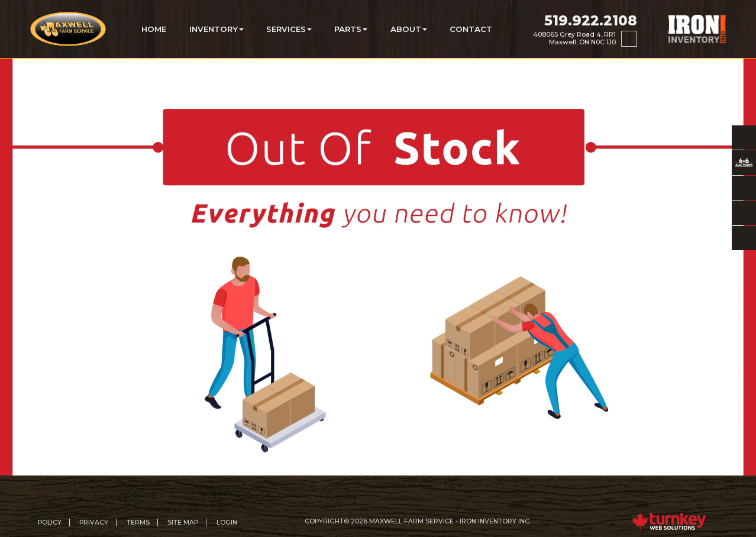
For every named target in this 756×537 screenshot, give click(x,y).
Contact (471, 29)
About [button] (409, 29)
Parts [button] (351, 29)
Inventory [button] (217, 29)
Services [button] (289, 29)
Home (154, 29)
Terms (138, 523)
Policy (50, 523)
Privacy (94, 523)
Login (227, 523)
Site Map (183, 523)
